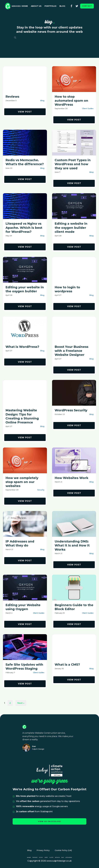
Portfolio (54, 6)
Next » (21, 703)
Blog (66, 6)
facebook (35, 857)
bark (63, 857)
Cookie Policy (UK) (63, 850)
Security (41, 490)
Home (28, 6)
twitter (41, 857)
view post (25, 112)
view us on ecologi (50, 821)
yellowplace (69, 857)
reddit (46, 857)
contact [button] (87, 6)
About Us (39, 6)
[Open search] (15, 38)
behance (57, 857)
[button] (17, 6)
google (29, 857)
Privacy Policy (43, 850)
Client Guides (88, 108)
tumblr (51, 857)
